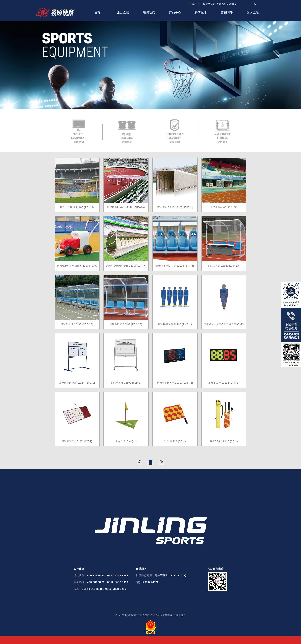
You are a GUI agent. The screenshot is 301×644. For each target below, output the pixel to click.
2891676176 (151, 582)
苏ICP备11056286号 (127, 615)
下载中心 (195, 4)
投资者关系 (209, 4)
